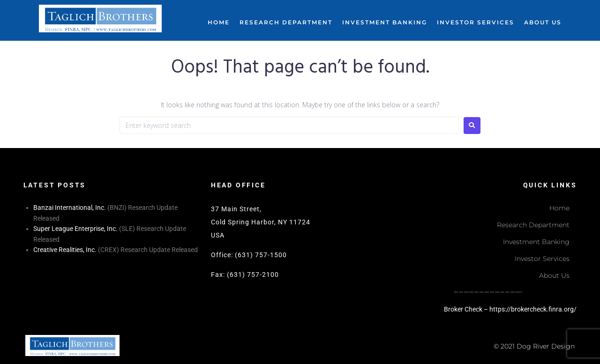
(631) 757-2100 (253, 275)
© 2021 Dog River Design (534, 346)
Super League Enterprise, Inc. (75, 229)
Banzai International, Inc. (70, 208)
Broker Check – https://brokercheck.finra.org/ (510, 309)
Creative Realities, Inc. (65, 250)
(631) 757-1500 (261, 255)
